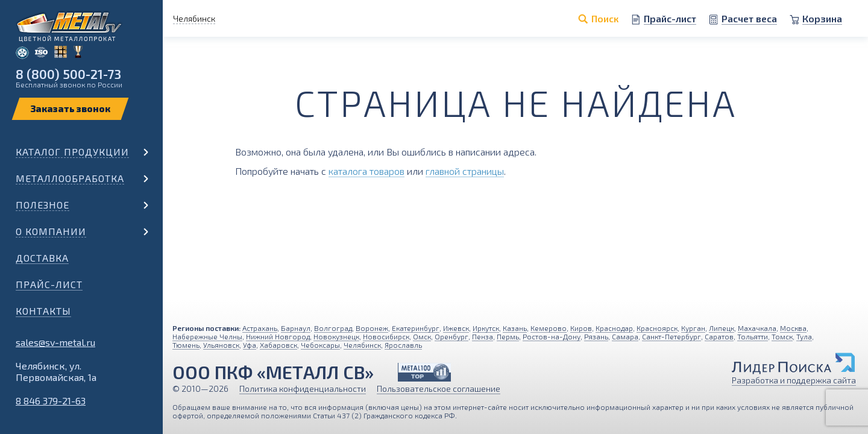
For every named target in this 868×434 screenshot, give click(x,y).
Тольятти (753, 336)
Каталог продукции (72, 152)
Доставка (42, 258)
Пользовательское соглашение (439, 388)
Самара (625, 336)
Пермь (508, 336)
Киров (581, 328)
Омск (422, 336)
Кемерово (549, 328)
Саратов (719, 336)
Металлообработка (70, 178)
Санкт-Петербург (671, 336)
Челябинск (362, 345)
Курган (693, 328)
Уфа (250, 345)
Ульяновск (221, 345)
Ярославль (403, 345)
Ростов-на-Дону (552, 336)
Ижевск (456, 328)
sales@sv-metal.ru (55, 342)
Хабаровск (278, 345)
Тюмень (186, 345)
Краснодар (614, 328)
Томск (782, 336)
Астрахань (260, 328)
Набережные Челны (207, 336)
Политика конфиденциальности (303, 388)
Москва (793, 328)
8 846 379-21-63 (51, 401)
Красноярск (657, 328)
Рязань (596, 336)
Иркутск (486, 328)
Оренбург (451, 336)
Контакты (43, 311)
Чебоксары (320, 345)
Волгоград (333, 328)
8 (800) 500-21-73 (68, 74)
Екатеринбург (416, 328)
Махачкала (757, 328)
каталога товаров (366, 171)
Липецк (722, 328)
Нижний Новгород (278, 336)
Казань (515, 328)
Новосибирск (386, 336)
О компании (51, 231)
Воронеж (372, 328)
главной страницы (465, 171)
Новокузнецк (336, 336)
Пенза (483, 336)
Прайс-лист (49, 284)
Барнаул (296, 328)
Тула (804, 336)
